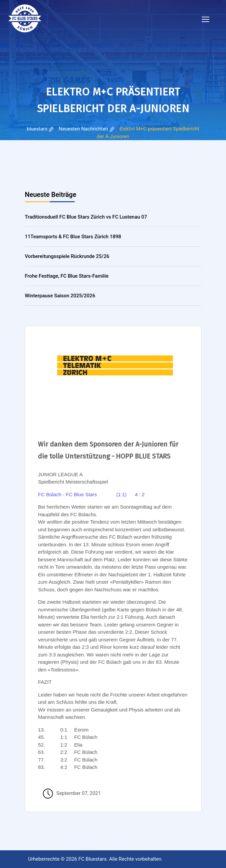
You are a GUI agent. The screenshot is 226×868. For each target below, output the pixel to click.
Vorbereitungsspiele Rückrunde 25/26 (67, 256)
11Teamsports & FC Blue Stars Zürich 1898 (73, 237)
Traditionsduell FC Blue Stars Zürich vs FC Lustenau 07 (86, 217)
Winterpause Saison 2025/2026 (60, 296)
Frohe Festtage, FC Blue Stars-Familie (67, 276)
